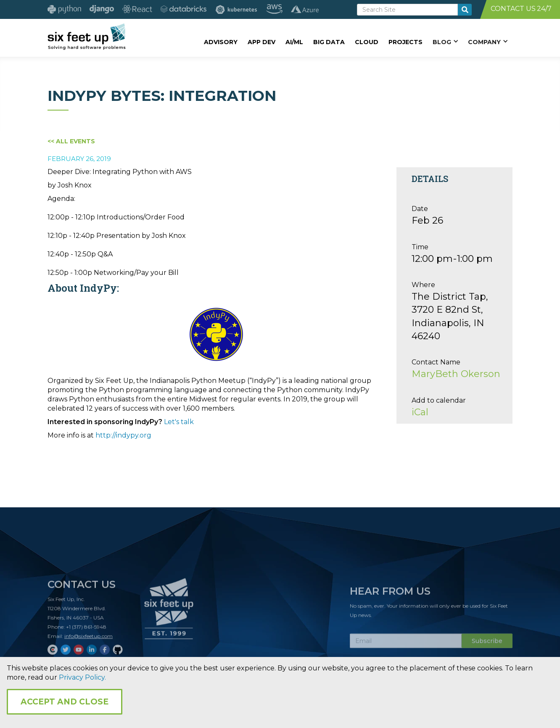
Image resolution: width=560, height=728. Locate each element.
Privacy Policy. (82, 677)
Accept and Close (65, 702)
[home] (86, 37)
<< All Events (71, 141)
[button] (445, 42)
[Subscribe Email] (406, 644)
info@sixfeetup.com (88, 639)
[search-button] (465, 10)
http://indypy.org (123, 435)
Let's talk (179, 422)
